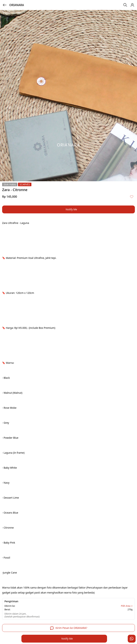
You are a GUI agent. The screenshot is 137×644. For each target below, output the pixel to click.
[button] (132, 5)
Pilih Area (127, 606)
